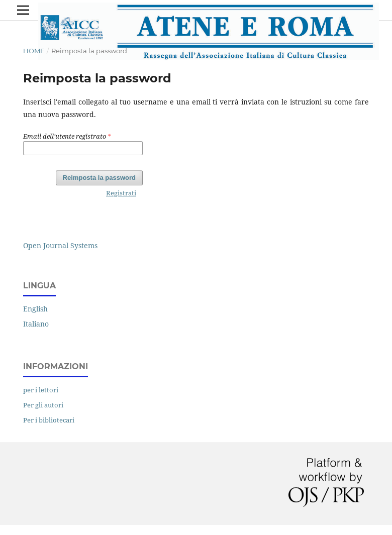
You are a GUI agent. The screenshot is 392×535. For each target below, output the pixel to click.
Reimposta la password (99, 178)
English (35, 309)
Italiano (36, 324)
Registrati (121, 193)
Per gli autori (43, 405)
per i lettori (41, 390)
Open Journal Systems (60, 245)
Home (34, 51)
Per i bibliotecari (49, 420)
